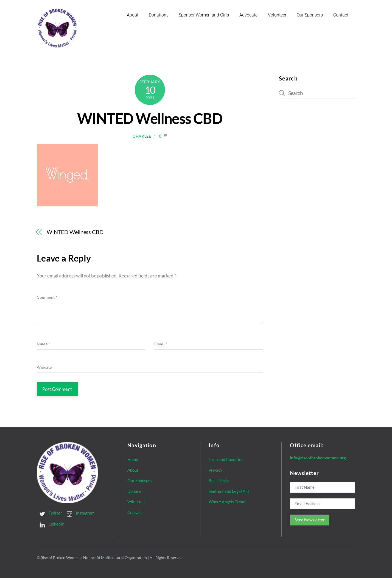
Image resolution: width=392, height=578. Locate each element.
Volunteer (277, 15)
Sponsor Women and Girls (204, 15)
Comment (47, 297)
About (133, 15)
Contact (341, 15)
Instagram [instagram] (79, 513)
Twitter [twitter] (49, 513)
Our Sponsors (310, 15)
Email (161, 344)
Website (44, 367)
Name (44, 344)
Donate (134, 491)
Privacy (215, 470)
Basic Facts (219, 480)
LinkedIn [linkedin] (51, 524)
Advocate (248, 15)
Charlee (142, 136)
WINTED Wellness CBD (150, 118)
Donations (159, 15)
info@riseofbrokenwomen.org (318, 458)
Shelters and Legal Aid (229, 491)
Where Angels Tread (227, 502)
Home (133, 459)
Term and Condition (226, 459)
